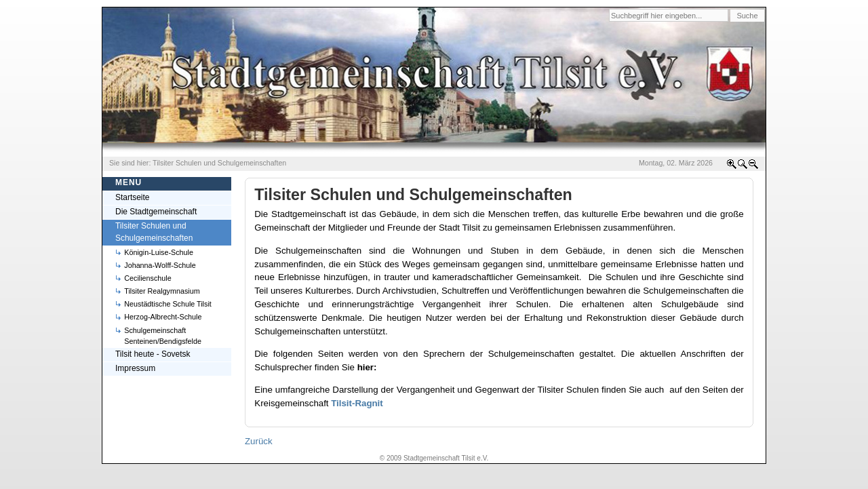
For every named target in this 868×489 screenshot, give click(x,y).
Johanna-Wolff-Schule (160, 265)
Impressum (135, 368)
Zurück (259, 441)
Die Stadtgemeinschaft (156, 212)
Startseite (133, 197)
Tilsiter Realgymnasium (162, 291)
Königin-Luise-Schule (159, 252)
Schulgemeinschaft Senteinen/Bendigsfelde (163, 336)
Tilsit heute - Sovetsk (153, 354)
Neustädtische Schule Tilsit (167, 304)
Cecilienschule (147, 278)
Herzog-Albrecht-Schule (163, 317)
